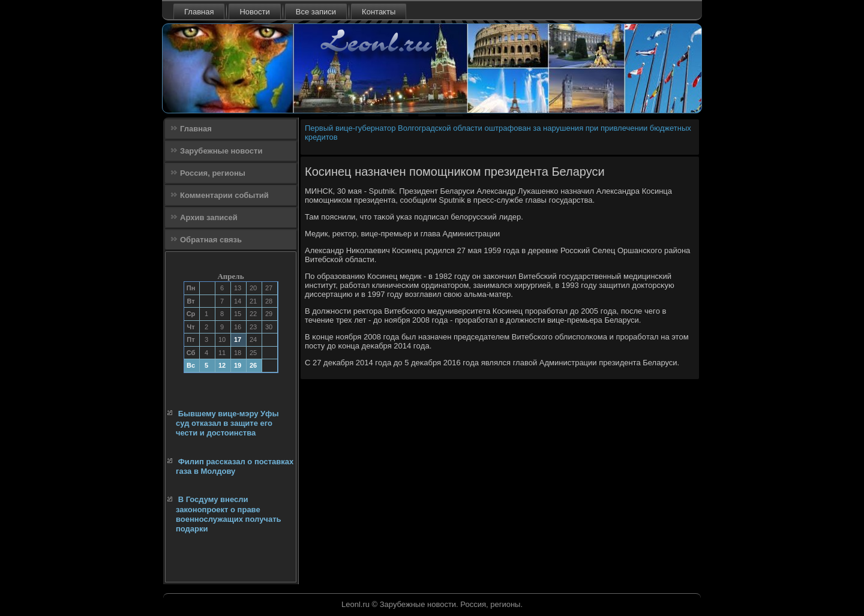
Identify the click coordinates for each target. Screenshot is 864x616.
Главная (199, 12)
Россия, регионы (213, 173)
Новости (254, 12)
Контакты (379, 12)
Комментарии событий (224, 195)
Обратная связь (211, 240)
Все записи (316, 12)
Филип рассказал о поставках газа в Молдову (235, 466)
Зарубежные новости (221, 151)
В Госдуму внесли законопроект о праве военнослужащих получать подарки (229, 514)
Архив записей (209, 217)
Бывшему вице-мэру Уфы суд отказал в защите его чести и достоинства (227, 423)
